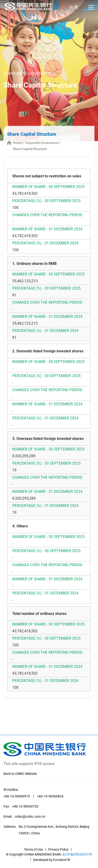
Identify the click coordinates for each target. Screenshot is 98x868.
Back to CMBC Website (20, 774)
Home (17, 143)
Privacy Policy (58, 849)
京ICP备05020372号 (77, 854)
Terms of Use (33, 849)
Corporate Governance (42, 143)
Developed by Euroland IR (52, 860)
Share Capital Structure (30, 149)
